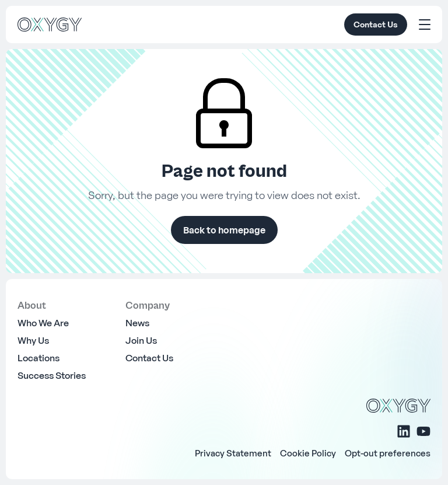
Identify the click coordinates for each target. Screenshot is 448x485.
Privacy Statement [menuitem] (233, 453)
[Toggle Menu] (425, 25)
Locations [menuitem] (38, 358)
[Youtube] (423, 431)
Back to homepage (224, 230)
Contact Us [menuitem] (149, 358)
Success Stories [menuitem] (52, 375)
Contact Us (376, 24)
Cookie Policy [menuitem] (308, 453)
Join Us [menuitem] (141, 340)
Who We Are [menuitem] (43, 323)
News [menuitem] (137, 323)
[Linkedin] (404, 431)
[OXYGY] (50, 25)
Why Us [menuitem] (33, 340)
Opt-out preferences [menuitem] (388, 453)
